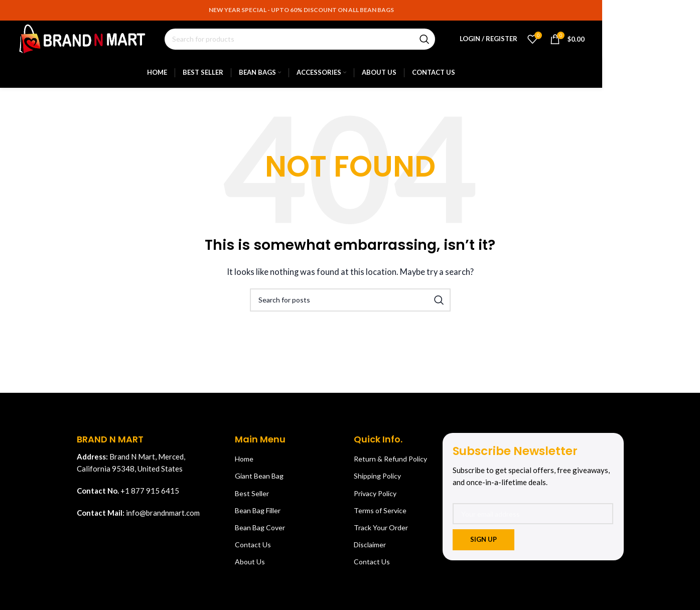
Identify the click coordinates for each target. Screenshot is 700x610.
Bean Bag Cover (260, 531)
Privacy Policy (375, 497)
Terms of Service (380, 514)
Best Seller (252, 497)
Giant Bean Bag (259, 479)
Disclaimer (370, 548)
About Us (250, 565)
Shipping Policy (377, 479)
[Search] (306, 41)
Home (244, 462)
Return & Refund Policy (390, 462)
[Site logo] (88, 40)
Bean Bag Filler (258, 514)
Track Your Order (381, 531)
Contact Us (253, 548)
